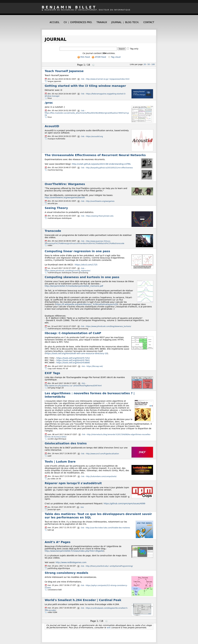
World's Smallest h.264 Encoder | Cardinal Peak (83, 600)
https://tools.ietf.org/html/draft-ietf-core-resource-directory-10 (76, 353)
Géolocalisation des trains (66, 443)
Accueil (54, 22)
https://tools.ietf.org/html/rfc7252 (73, 358)
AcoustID (52, 126)
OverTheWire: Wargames (65, 184)
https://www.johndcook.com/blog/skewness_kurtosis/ (109, 326)
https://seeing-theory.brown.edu (100, 216)
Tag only (134, 49)
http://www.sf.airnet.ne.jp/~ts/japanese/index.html (108, 79)
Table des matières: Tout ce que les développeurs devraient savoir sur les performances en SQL (98, 516)
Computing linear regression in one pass (77, 251)
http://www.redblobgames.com (71, 562)
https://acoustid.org (94, 136)
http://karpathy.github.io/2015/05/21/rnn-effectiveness (109, 168)
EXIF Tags (52, 373)
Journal (116, 22)
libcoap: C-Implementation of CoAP (73, 333)
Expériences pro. (81, 22)
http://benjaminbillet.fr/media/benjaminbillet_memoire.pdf (74, 286)
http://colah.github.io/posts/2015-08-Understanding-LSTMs (101, 164)
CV (65, 22)
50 (149, 64)
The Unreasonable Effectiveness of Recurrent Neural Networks (95, 155)
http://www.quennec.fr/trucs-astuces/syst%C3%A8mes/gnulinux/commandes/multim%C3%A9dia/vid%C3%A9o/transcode (84, 242)
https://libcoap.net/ (95, 366)
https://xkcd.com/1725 (86, 265)
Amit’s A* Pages (58, 542)
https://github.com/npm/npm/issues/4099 (124, 504)
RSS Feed (84, 57)
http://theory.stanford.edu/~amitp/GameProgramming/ (109, 566)
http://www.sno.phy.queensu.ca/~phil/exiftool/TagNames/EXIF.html (73, 386)
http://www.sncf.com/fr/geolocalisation (103, 454)
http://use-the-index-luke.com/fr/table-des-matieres (108, 528)
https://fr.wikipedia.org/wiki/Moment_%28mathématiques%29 (86, 304)
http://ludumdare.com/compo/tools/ (101, 476)
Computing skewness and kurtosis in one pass (82, 277)
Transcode (53, 231)
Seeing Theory (56, 208)
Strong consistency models (66, 573)
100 (153, 64)
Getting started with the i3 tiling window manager (85, 86)
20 (145, 64)
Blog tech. (132, 22)
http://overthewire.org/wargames (100, 201)
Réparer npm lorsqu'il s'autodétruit (73, 483)
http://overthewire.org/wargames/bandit (65, 197)
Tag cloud (114, 57)
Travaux (102, 22)
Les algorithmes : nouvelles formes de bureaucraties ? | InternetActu (90, 395)
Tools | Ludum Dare (60, 462)
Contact (149, 22)
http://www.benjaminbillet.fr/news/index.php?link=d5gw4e (74, 551)
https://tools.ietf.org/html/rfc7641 (73, 360)
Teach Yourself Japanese (64, 71)
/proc (49, 103)
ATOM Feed (99, 57)
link (83, 79)
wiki (109, 628)
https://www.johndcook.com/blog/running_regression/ (68, 271)
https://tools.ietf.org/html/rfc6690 (73, 363)
